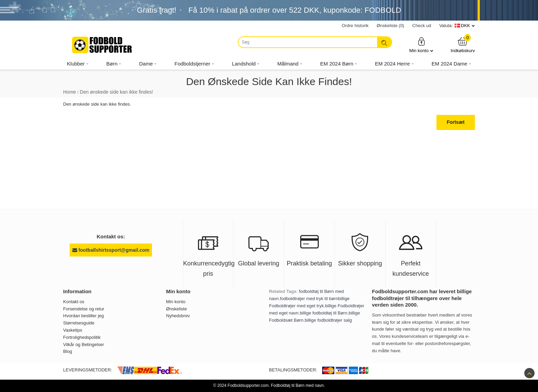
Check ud (422, 26)
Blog (68, 351)
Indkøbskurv (463, 45)
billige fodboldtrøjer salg (328, 320)
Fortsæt (456, 122)
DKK (465, 26)
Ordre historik (355, 26)
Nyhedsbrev (178, 316)
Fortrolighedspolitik (82, 337)
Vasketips (73, 330)
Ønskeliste (177, 309)
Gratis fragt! (157, 10)
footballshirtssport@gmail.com (111, 250)
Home (69, 92)
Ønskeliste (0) (390, 26)
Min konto (421, 45)
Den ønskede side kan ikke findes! (116, 92)
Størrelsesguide (79, 323)
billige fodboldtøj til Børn (324, 313)
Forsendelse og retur (84, 309)
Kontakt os (74, 302)
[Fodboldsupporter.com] (103, 45)
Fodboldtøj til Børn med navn (297, 385)
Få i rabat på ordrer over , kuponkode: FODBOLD (295, 10)
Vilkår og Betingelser (84, 345)
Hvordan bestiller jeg (84, 316)
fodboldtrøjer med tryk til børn (309, 299)
